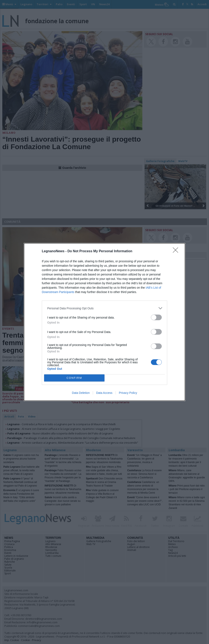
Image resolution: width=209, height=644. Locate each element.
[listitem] (104, 308)
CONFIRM (74, 378)
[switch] (156, 317)
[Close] (177, 251)
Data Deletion (81, 393)
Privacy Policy (128, 393)
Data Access (104, 393)
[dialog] (104, 322)
